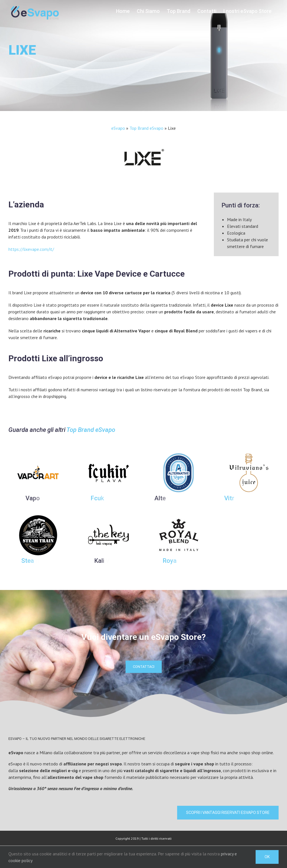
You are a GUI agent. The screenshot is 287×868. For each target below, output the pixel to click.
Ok (267, 857)
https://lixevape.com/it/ (31, 249)
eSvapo (118, 128)
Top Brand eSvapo (146, 128)
